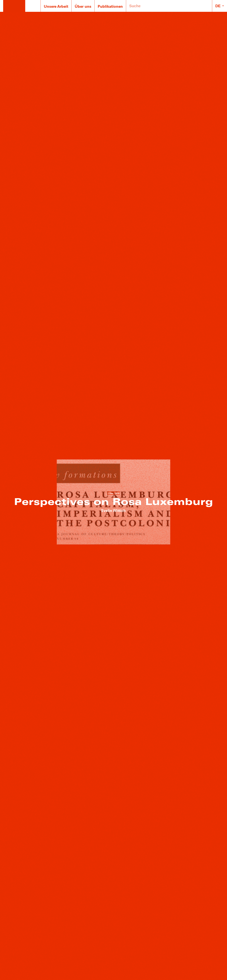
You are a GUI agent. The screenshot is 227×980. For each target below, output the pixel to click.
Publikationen (110, 6)
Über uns (83, 6)
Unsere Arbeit (56, 6)
